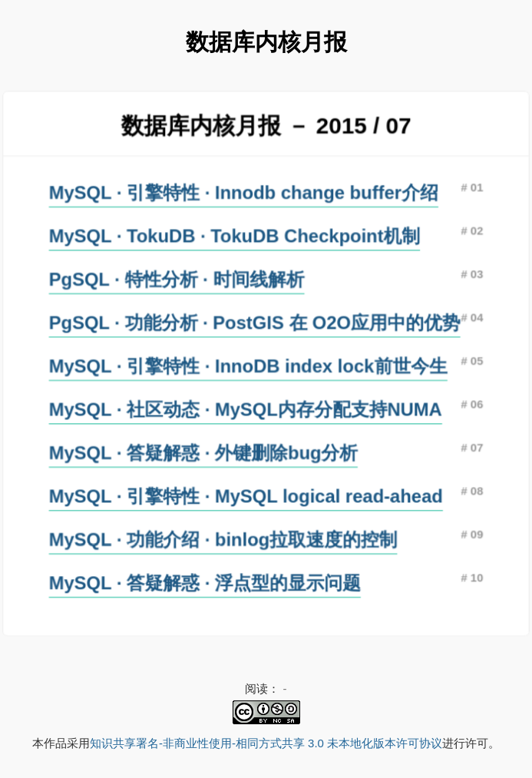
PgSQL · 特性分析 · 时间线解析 (178, 280)
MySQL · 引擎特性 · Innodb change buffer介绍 (244, 194)
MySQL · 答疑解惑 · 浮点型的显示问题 (206, 580)
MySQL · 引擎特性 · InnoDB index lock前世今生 (248, 366)
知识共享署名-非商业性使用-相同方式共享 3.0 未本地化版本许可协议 (266, 743)
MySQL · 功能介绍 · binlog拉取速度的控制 (224, 538)
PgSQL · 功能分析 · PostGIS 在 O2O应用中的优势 (255, 323)
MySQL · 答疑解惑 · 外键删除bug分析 (204, 452)
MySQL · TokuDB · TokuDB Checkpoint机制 (235, 237)
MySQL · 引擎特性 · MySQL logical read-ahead (246, 495)
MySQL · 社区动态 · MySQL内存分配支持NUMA (246, 409)
